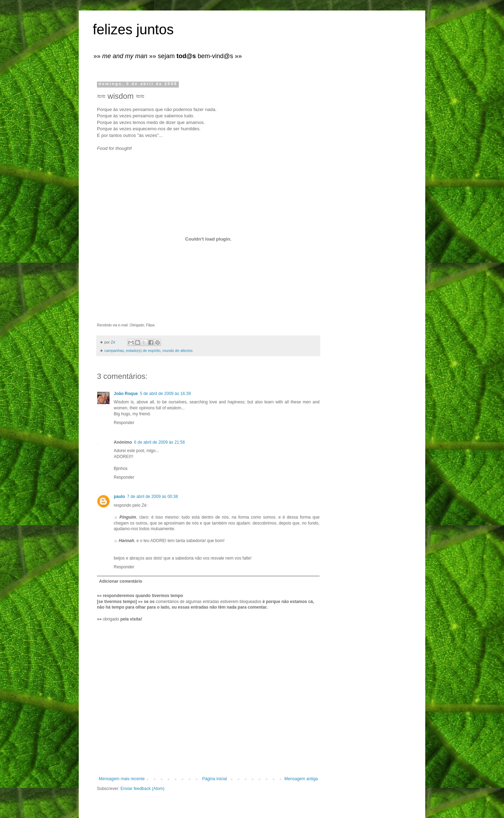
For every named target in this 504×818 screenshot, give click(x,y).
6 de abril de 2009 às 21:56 (159, 442)
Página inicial (215, 779)
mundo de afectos (177, 351)
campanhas (114, 351)
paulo (119, 497)
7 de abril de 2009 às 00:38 (152, 497)
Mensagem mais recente (122, 779)
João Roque (126, 394)
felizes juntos (133, 29)
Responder (124, 423)
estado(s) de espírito (143, 351)
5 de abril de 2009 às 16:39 (165, 394)
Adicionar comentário (121, 581)
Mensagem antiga (301, 779)
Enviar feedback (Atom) (142, 789)
